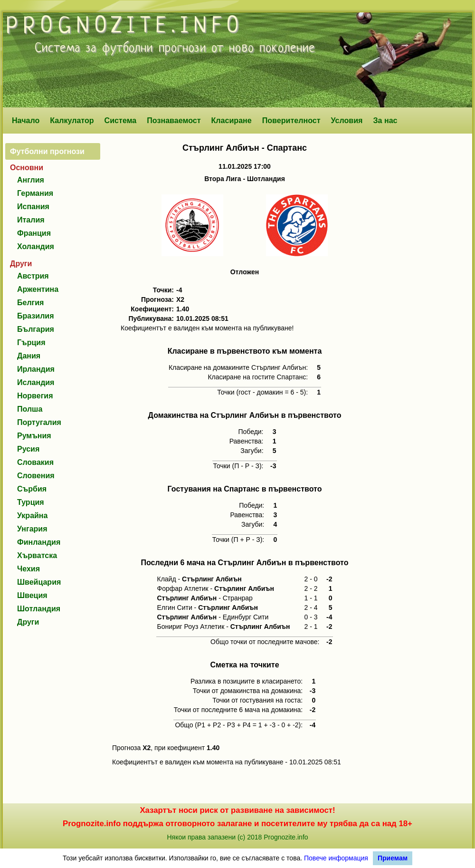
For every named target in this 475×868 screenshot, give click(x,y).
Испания (33, 207)
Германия (35, 193)
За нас (385, 120)
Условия (347, 120)
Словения (36, 476)
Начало (26, 120)
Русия (28, 449)
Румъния (34, 436)
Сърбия (32, 489)
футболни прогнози (154, 48)
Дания (29, 356)
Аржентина (38, 289)
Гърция (31, 342)
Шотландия (39, 609)
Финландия (39, 542)
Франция (34, 233)
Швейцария (39, 582)
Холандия (36, 246)
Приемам (393, 858)
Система (121, 120)
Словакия (35, 462)
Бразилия (36, 316)
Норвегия (35, 396)
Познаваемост (174, 120)
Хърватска (37, 555)
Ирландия (36, 369)
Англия (31, 180)
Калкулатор (72, 120)
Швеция (32, 595)
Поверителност (291, 120)
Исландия (36, 382)
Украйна (32, 516)
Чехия (28, 569)
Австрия (33, 276)
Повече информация (336, 858)
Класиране (231, 120)
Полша (30, 409)
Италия (31, 220)
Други (28, 622)
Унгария (32, 529)
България (36, 329)
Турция (31, 502)
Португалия (39, 422)
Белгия (30, 303)
